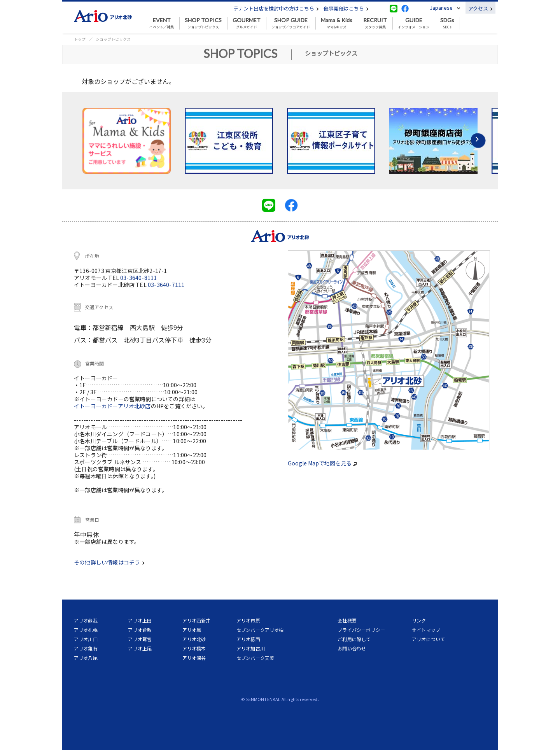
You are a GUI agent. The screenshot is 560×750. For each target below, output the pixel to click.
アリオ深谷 (194, 658)
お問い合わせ (352, 648)
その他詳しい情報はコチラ (109, 562)
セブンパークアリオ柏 (260, 630)
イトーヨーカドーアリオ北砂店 (112, 406)
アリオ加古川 (251, 648)
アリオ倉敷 (140, 630)
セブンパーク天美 (255, 658)
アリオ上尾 (140, 648)
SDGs (447, 23)
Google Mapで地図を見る (322, 463)
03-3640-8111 (138, 278)
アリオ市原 (248, 620)
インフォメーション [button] (414, 23)
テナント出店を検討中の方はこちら (276, 8)
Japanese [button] (441, 8)
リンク (419, 620)
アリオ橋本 (194, 648)
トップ (80, 39)
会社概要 (347, 620)
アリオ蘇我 (86, 620)
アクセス (480, 8)
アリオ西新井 (197, 620)
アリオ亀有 (86, 648)
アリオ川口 (86, 639)
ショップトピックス (203, 23)
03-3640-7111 (166, 285)
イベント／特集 (162, 23)
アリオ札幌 (86, 630)
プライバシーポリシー (361, 630)
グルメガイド (247, 23)
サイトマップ (426, 630)
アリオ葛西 (248, 639)
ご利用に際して (354, 639)
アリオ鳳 (192, 630)
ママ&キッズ (337, 23)
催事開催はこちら (346, 8)
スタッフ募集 (375, 23)
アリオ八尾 (86, 658)
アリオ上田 (140, 620)
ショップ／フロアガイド (291, 23)
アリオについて (428, 639)
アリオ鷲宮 (140, 639)
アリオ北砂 (194, 639)
